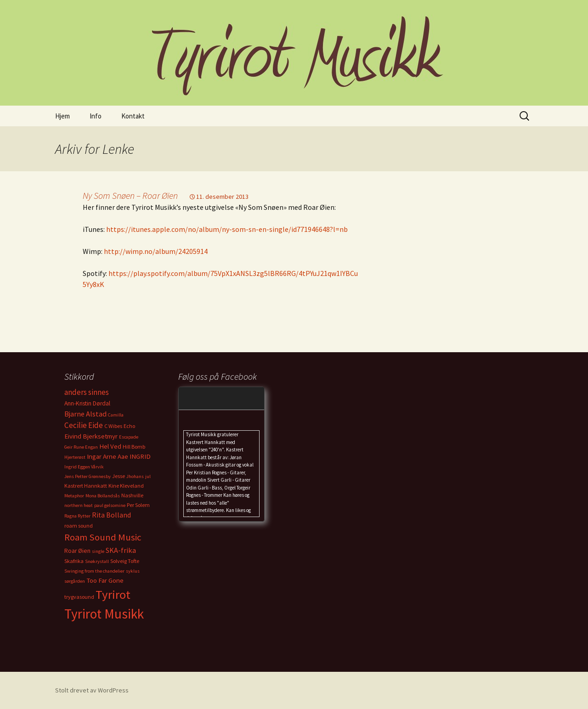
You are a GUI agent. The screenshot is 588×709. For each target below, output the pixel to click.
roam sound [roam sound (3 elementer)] (79, 526)
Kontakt (133, 116)
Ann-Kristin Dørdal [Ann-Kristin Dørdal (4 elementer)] (87, 403)
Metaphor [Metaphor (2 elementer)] (74, 496)
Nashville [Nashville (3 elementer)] (132, 495)
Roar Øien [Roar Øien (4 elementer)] (77, 551)
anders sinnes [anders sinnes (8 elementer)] (87, 392)
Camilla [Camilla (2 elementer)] (116, 415)
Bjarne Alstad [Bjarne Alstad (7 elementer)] (85, 414)
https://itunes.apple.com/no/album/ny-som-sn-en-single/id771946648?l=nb (227, 229)
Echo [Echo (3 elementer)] (129, 426)
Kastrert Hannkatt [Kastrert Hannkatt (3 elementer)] (86, 486)
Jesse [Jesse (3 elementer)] (119, 476)
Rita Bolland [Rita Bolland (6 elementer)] (111, 515)
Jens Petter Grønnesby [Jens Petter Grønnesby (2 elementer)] (88, 476)
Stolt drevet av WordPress (92, 690)
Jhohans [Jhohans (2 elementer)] (135, 476)
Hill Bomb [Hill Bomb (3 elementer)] (134, 447)
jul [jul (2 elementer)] (148, 476)
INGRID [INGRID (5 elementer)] (140, 456)
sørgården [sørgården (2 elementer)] (75, 581)
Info (96, 116)
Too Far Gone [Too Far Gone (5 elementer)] (105, 580)
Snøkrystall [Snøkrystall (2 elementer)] (97, 561)
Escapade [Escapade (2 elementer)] (129, 437)
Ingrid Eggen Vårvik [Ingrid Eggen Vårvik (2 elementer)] (84, 467)
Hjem (62, 116)
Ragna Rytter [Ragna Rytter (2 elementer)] (77, 516)
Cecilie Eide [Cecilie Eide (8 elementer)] (84, 425)
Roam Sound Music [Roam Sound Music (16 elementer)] (103, 537)
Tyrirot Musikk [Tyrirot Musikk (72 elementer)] (104, 614)
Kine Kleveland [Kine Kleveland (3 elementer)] (126, 486)
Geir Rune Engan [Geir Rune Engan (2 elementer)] (81, 447)
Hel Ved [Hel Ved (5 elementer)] (110, 446)
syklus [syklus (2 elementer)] (133, 571)
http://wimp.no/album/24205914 (156, 251)
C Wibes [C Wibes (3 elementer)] (113, 426)
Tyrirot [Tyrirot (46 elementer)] (113, 594)
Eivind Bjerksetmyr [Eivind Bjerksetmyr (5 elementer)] (91, 436)
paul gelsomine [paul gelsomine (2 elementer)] (110, 505)
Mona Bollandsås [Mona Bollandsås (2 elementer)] (103, 496)
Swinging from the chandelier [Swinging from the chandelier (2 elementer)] (94, 571)
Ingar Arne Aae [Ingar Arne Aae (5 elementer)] (107, 456)
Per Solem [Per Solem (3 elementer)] (138, 505)
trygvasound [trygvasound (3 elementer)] (79, 597)
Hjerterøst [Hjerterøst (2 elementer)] (75, 457)
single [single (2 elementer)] (98, 551)
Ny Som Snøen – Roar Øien (130, 195)
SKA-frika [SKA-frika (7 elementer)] (121, 550)
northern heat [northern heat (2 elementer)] (79, 505)
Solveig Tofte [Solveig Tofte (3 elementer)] (125, 561)
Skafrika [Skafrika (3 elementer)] (74, 561)
